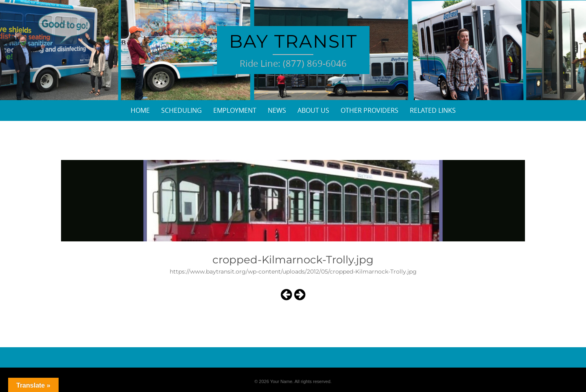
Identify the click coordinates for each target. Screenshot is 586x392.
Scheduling (181, 110)
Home (140, 110)
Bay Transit (293, 41)
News (277, 110)
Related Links (433, 110)
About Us (313, 110)
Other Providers (370, 110)
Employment (235, 110)
